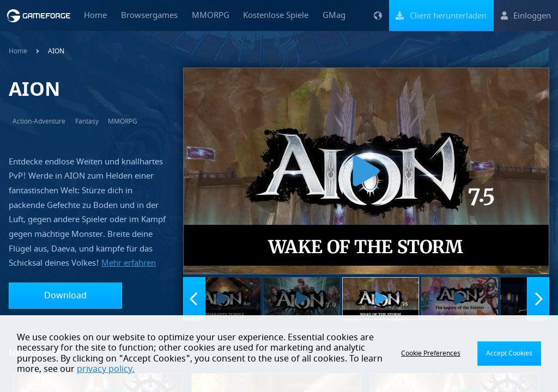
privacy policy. (106, 369)
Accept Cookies (509, 353)
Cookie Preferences (431, 353)
